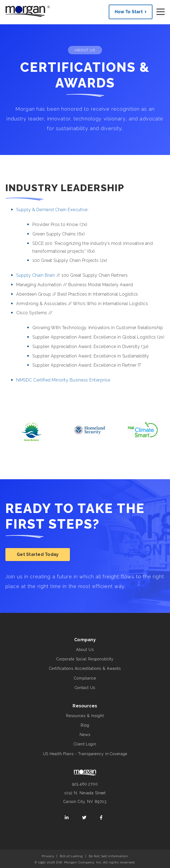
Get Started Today (38, 554)
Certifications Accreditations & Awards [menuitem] (85, 668)
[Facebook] (101, 818)
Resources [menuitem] (85, 706)
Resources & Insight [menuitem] (85, 716)
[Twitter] (84, 818)
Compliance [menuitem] (85, 678)
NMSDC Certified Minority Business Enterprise (63, 380)
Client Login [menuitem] (85, 744)
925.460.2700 (85, 784)
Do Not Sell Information (108, 856)
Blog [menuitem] (85, 725)
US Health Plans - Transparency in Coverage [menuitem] (85, 754)
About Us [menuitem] (85, 650)
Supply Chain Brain (36, 275)
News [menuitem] (85, 735)
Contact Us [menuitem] (85, 688)
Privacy (48, 856)
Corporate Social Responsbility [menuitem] (85, 659)
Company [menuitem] (85, 640)
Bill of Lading (71, 856)
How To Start (129, 12)
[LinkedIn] (67, 818)
